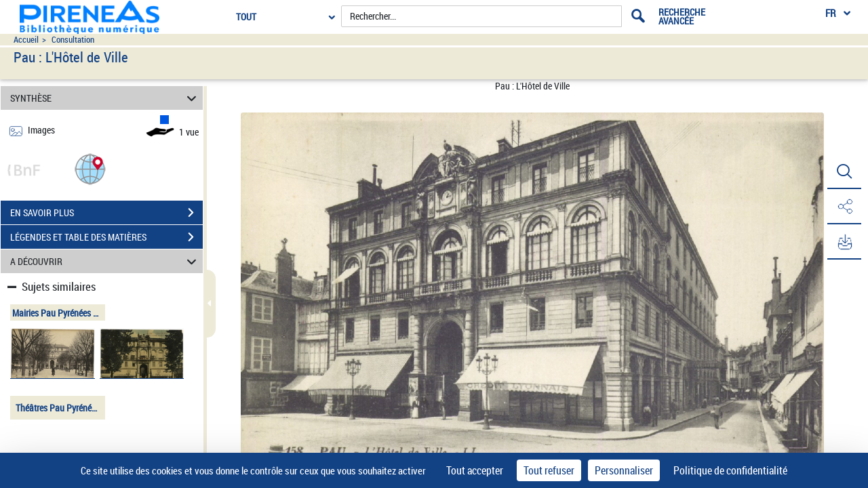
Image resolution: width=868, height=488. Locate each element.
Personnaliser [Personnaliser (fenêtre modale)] (624, 470)
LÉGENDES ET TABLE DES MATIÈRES (106, 237)
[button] (90, 168)
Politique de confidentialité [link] (730, 470)
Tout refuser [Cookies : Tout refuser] (549, 470)
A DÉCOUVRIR (105, 261)
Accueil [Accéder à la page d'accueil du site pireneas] (26, 40)
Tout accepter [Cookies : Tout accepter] (475, 470)
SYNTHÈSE (105, 98)
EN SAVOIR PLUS (106, 213)
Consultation (73, 40)
